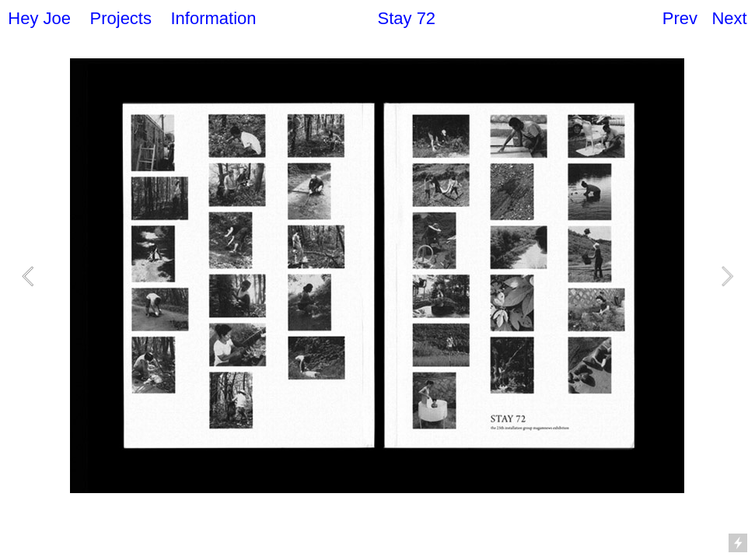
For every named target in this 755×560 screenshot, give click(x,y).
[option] (377, 276)
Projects (121, 18)
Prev (680, 18)
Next (729, 18)
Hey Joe (39, 18)
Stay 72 (407, 18)
